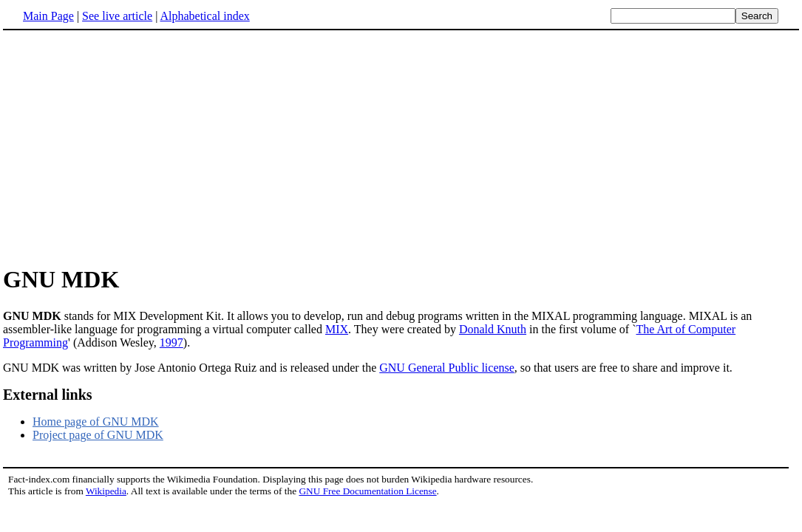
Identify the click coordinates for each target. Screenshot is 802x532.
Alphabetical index (204, 16)
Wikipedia (106, 491)
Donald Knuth (493, 329)
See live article (117, 16)
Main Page (48, 16)
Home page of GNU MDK (96, 422)
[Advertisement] (127, 147)
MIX (337, 329)
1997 (171, 342)
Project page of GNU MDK (98, 435)
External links (48, 395)
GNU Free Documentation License (367, 491)
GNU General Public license (447, 368)
